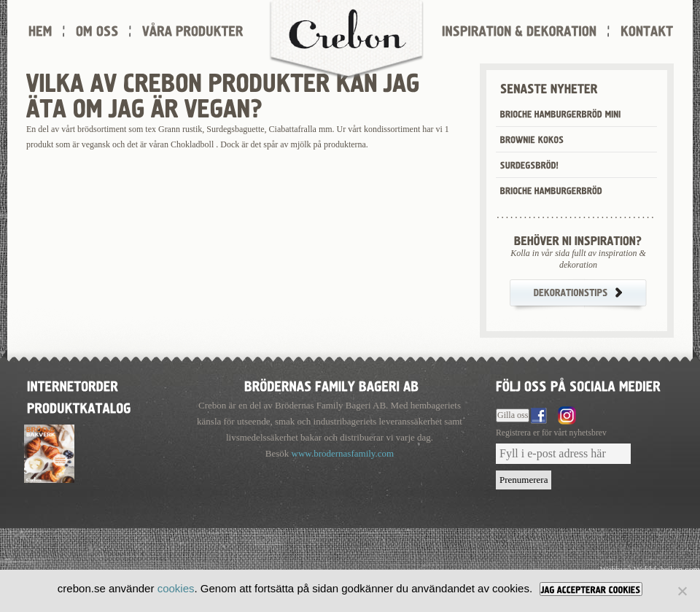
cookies (176, 588)
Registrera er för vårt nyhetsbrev (551, 433)
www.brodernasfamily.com (343, 453)
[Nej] (682, 591)
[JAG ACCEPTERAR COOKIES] (591, 589)
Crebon (346, 40)
